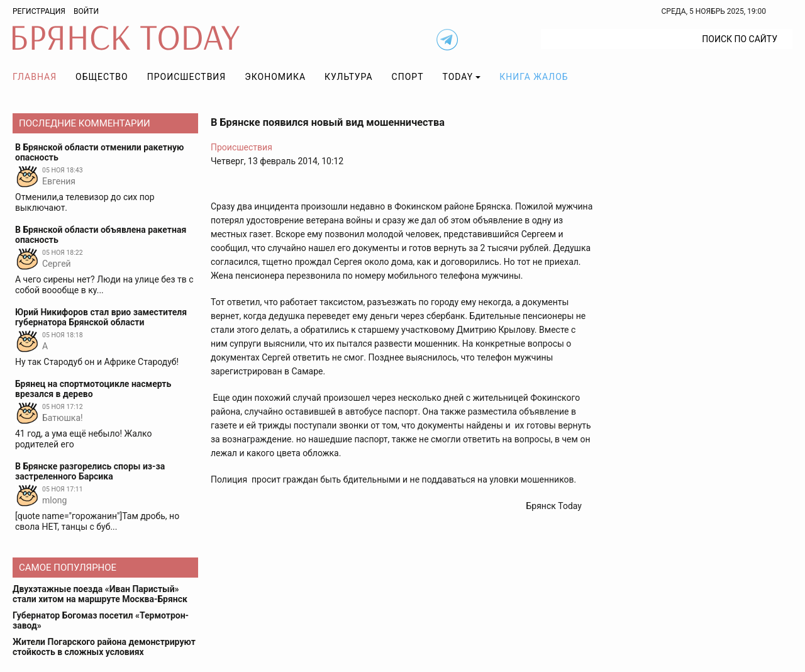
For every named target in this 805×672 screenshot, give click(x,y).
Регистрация (39, 11)
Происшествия (187, 77)
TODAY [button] (458, 77)
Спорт (408, 77)
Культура (348, 77)
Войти (86, 11)
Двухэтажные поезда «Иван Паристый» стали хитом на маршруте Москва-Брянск (100, 594)
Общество (102, 77)
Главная (35, 77)
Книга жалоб (534, 77)
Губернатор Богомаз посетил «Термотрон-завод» (101, 620)
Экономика (275, 77)
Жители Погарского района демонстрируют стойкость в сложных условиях (104, 647)
